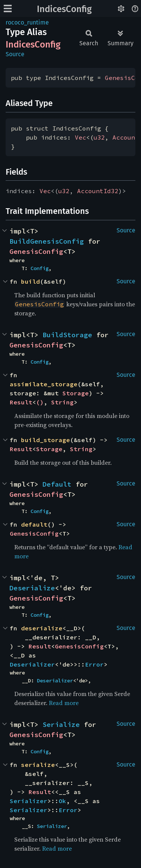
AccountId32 (98, 191)
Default (57, 484)
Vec (80, 137)
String (62, 402)
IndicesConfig (64, 9)
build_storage (45, 440)
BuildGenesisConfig (47, 241)
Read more (64, 703)
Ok (62, 801)
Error (94, 664)
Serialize (61, 724)
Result (21, 402)
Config (39, 268)
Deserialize (32, 588)
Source (15, 54)
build (30, 281)
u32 (99, 137)
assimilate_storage (44, 384)
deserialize (42, 628)
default (34, 524)
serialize (38, 765)
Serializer (29, 801)
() (40, 402)
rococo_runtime (27, 22)
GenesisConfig (36, 251)
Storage (76, 393)
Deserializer (32, 664)
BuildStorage (67, 335)
